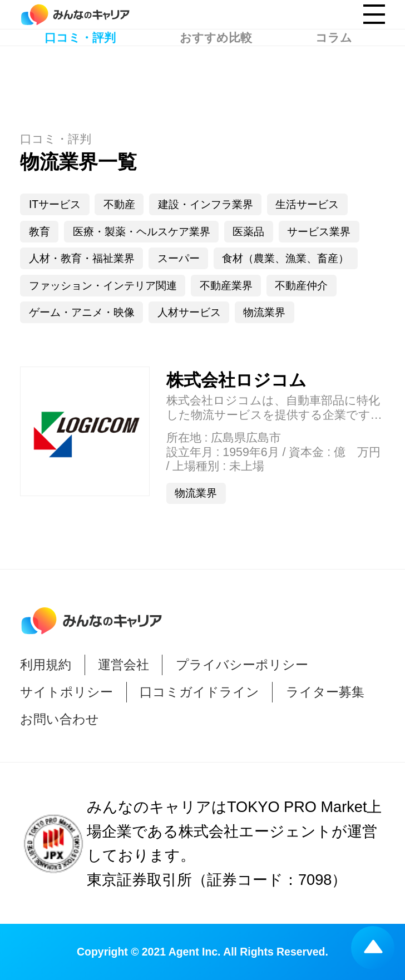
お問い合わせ (60, 719)
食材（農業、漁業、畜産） (285, 258)
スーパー (179, 258)
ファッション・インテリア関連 (103, 285)
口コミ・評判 (80, 73)
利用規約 (46, 665)
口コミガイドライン (199, 692)
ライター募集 (325, 692)
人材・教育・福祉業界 (82, 258)
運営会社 (124, 665)
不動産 (119, 204)
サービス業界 (319, 231)
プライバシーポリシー (242, 665)
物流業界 (264, 312)
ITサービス (55, 204)
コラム (334, 73)
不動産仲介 (301, 285)
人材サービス (189, 312)
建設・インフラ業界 (206, 204)
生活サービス (307, 204)
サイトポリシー (66, 692)
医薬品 (248, 231)
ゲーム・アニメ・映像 (82, 312)
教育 (39, 231)
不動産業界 (226, 285)
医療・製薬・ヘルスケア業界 (142, 231)
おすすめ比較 (216, 73)
